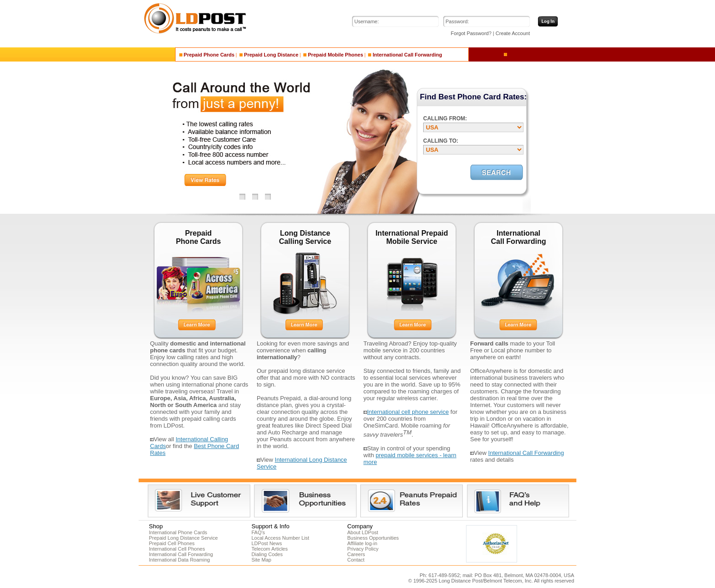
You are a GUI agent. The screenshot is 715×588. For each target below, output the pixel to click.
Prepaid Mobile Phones (333, 55)
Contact (356, 560)
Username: (367, 21)
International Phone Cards (178, 532)
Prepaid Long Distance (269, 55)
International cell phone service (408, 412)
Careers (356, 554)
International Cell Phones (177, 549)
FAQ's (259, 532)
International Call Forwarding (405, 55)
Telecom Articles (270, 549)
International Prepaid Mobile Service (412, 237)
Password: (457, 21)
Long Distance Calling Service (305, 237)
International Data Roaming (180, 560)
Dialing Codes (267, 554)
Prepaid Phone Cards (207, 55)
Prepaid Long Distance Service (184, 538)
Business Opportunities (373, 538)
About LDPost (363, 532)
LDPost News (267, 543)
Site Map (262, 560)
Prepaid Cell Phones (172, 543)
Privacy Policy (363, 549)
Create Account (513, 33)
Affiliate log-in (363, 543)
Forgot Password (470, 33)
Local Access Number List (281, 538)
